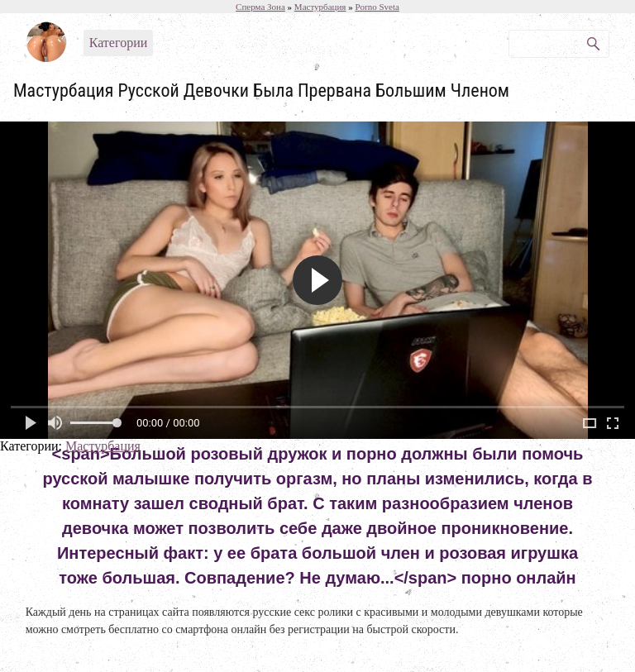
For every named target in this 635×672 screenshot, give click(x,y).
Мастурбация (103, 446)
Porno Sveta (377, 7)
